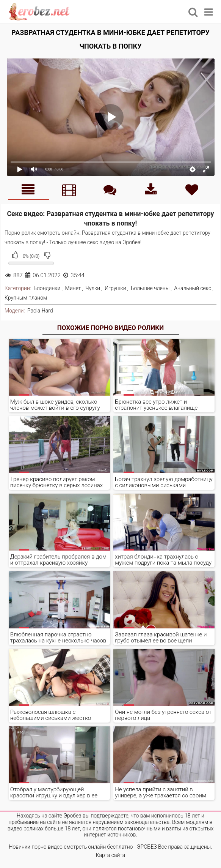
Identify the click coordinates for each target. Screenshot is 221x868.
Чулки (93, 288)
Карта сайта (111, 855)
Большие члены (150, 288)
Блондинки (47, 288)
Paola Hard (40, 311)
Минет (73, 288)
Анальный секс (193, 288)
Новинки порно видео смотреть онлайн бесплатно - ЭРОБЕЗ (83, 847)
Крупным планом (26, 298)
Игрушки (115, 288)
